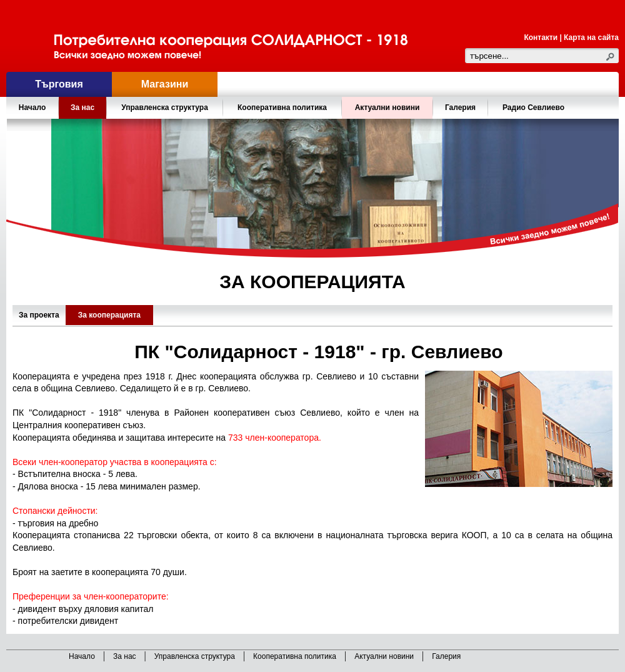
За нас (125, 656)
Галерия (460, 108)
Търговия (59, 84)
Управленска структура (195, 656)
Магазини (165, 84)
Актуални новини (387, 108)
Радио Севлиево (533, 108)
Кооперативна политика (295, 656)
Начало (32, 108)
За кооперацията (109, 315)
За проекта (39, 315)
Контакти (541, 38)
